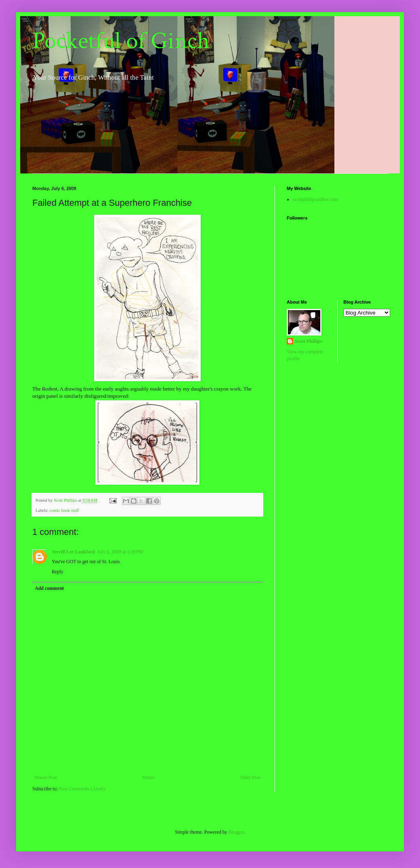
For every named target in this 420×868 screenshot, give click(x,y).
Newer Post (46, 777)
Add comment (49, 588)
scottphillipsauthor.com (315, 199)
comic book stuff (64, 510)
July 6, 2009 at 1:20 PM (120, 552)
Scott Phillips (309, 341)
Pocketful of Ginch (121, 41)
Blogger (236, 832)
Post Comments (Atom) (82, 789)
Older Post (250, 777)
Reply (58, 572)
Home (148, 777)
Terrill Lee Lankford (73, 552)
